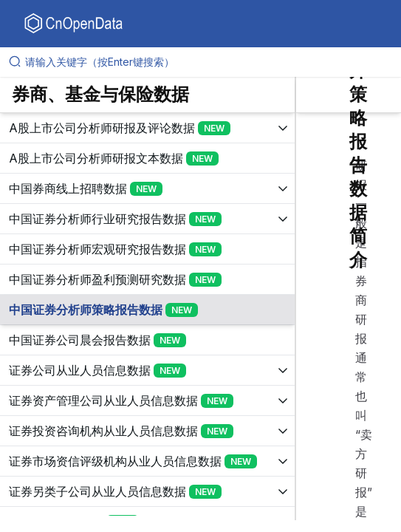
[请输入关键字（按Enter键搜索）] (206, 62)
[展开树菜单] (147, 128)
